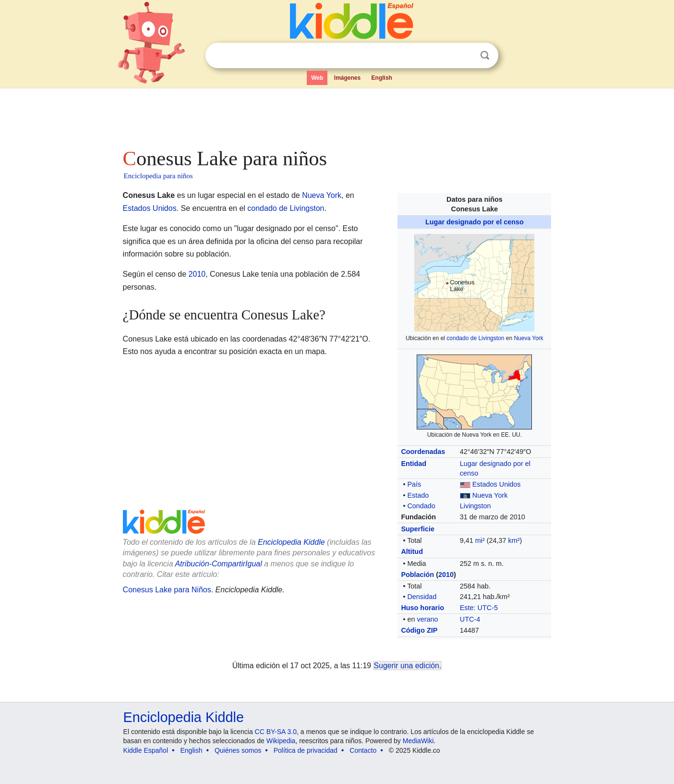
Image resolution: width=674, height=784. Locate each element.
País (414, 484)
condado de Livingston (475, 338)
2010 (446, 575)
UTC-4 (470, 619)
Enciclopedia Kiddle (291, 542)
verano (427, 619)
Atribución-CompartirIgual (218, 564)
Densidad (422, 597)
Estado (418, 495)
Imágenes (347, 78)
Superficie (418, 529)
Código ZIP (419, 630)
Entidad (414, 464)
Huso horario (422, 608)
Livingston (475, 506)
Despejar (465, 56)
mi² (480, 540)
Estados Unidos (497, 484)
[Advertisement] (337, 115)
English (382, 78)
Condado (421, 506)
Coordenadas (423, 452)
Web (317, 78)
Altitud (412, 551)
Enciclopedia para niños (158, 176)
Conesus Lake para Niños (167, 590)
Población (417, 575)
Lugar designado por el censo (475, 222)
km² (514, 540)
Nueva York (528, 338)
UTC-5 (488, 608)
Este (467, 608)
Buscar (485, 55)
